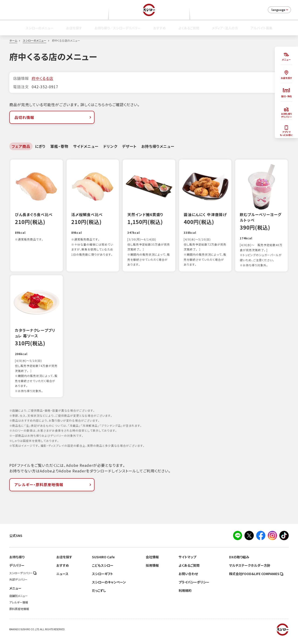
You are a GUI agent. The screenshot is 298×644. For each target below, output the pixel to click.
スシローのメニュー (40, 28)
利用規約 (185, 595)
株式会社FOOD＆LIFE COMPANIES (256, 579)
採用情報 (152, 570)
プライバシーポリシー (194, 587)
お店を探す (74, 28)
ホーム (13, 41)
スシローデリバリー (23, 578)
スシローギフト (103, 579)
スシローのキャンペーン (109, 587)
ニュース (62, 579)
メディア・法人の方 (225, 28)
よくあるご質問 (189, 28)
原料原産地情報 (19, 614)
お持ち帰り (17, 562)
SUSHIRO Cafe (103, 562)
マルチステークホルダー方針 (250, 570)
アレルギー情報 (19, 607)
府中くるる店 (42, 78)
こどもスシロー (103, 570)
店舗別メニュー (19, 601)
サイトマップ (187, 562)
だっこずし (99, 595)
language (280, 10)
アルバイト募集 (261, 28)
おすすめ (159, 28)
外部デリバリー (18, 584)
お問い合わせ (188, 579)
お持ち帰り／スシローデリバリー (118, 28)
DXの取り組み (239, 562)
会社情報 (152, 562)
